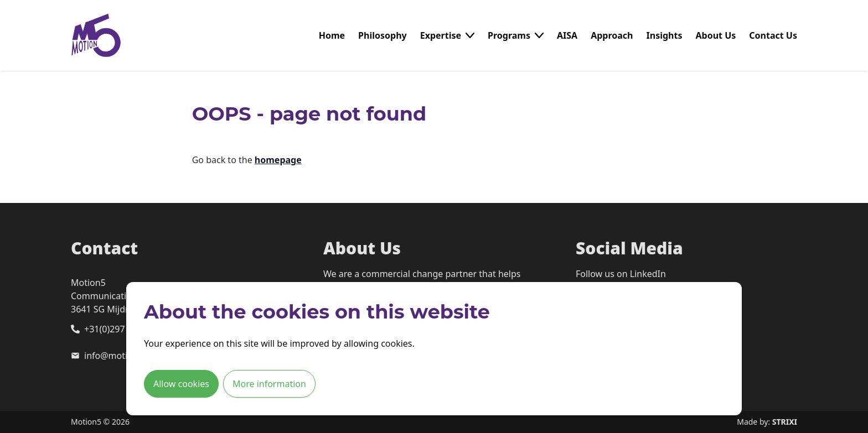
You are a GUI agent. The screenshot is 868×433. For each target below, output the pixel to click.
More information (269, 384)
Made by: (767, 422)
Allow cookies (181, 384)
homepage (278, 160)
